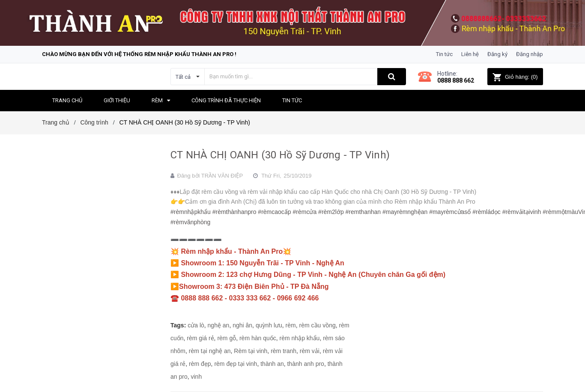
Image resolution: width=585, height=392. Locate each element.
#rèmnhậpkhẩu (191, 212)
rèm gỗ (227, 338)
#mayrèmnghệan (405, 212)
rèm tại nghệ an (210, 351)
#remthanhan (363, 212)
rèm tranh (284, 351)
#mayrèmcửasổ (450, 212)
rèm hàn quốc (258, 338)
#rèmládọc (487, 212)
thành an (272, 364)
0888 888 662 (456, 80)
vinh (196, 377)
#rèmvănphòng (190, 222)
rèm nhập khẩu (300, 338)
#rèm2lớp (331, 212)
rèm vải (310, 351)
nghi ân (242, 325)
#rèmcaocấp (274, 212)
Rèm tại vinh (251, 351)
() (515, 77)
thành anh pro (305, 364)
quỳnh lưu (269, 325)
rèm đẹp (200, 364)
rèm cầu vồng (318, 325)
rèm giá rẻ (200, 338)
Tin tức (444, 54)
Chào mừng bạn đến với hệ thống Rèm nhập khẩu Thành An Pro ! (139, 54)
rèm (291, 325)
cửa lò (196, 325)
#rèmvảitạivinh (522, 212)
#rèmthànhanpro (234, 212)
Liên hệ (470, 54)
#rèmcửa (305, 212)
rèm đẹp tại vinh (236, 364)
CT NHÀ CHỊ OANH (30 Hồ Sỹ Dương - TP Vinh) (280, 155)
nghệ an (219, 325)
